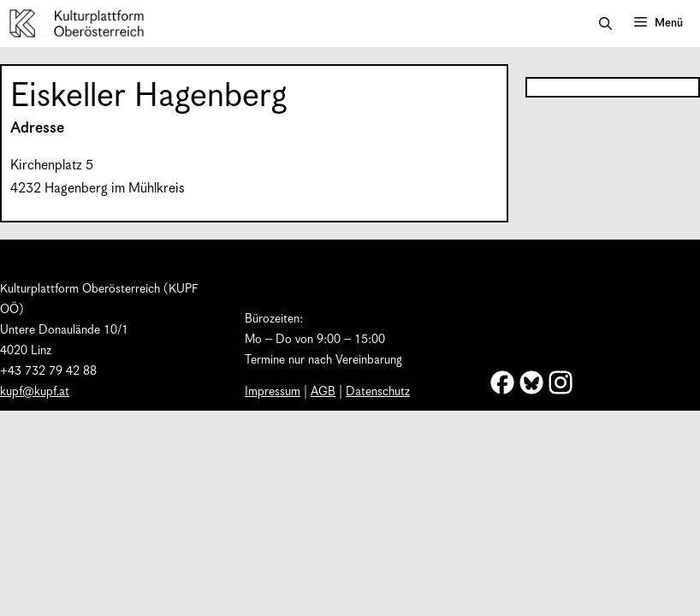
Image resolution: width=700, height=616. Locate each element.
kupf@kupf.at (35, 392)
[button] (605, 24)
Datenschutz (378, 392)
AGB (323, 392)
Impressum (273, 392)
